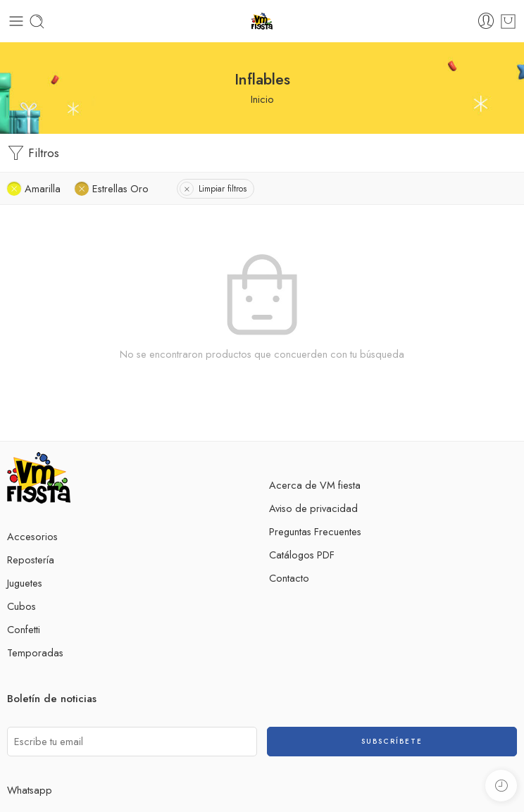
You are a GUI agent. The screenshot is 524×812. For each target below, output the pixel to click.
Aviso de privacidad (313, 508)
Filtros (33, 153)
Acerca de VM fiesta (315, 485)
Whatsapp (30, 790)
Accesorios (32, 536)
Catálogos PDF (302, 555)
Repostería (31, 560)
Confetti (24, 629)
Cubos (21, 606)
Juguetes (25, 583)
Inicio (262, 99)
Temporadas (35, 652)
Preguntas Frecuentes (315, 531)
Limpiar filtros (223, 189)
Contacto (289, 578)
